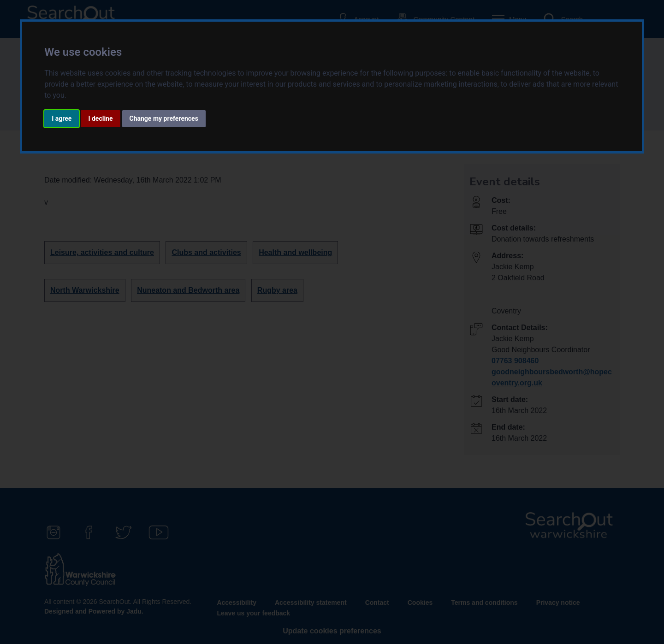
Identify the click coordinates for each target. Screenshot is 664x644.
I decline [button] (100, 118)
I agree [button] (62, 118)
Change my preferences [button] (164, 118)
